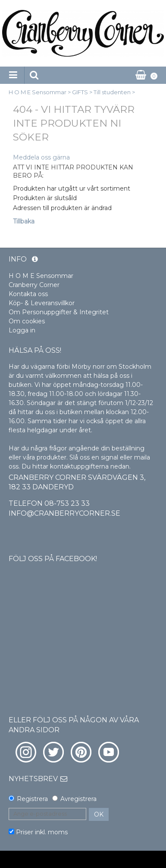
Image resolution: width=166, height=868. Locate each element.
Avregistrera (78, 799)
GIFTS (80, 92)
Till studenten (112, 92)
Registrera (32, 799)
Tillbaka (24, 221)
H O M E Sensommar (38, 92)
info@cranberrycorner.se (64, 513)
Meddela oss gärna (41, 157)
